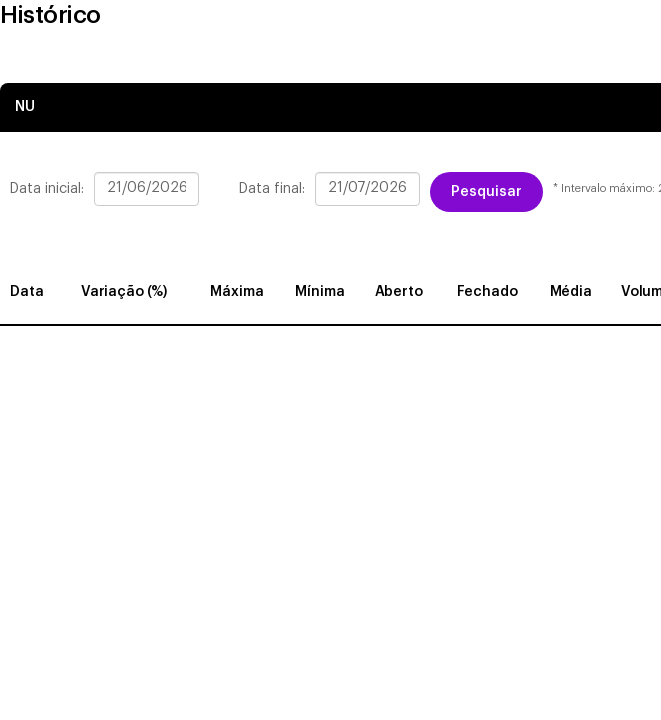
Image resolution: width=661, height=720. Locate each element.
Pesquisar (486, 192)
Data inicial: (47, 189)
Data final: (272, 189)
